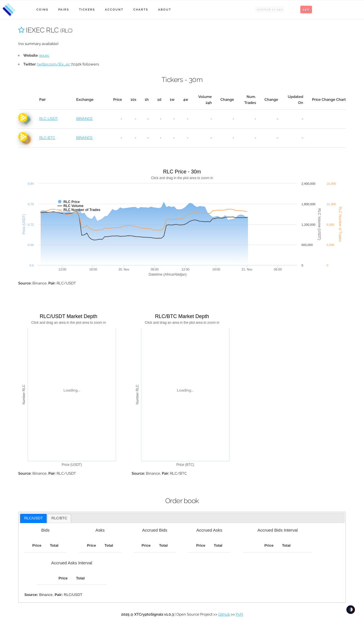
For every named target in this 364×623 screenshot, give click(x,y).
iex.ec (44, 55)
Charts (141, 10)
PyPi (239, 614)
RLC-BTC (47, 138)
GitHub (224, 614)
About (165, 10)
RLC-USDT (48, 119)
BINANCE (84, 119)
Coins (42, 10)
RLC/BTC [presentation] (59, 518)
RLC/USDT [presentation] (33, 518)
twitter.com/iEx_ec (54, 64)
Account (114, 10)
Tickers (87, 10)
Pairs (64, 10)
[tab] (33, 519)
